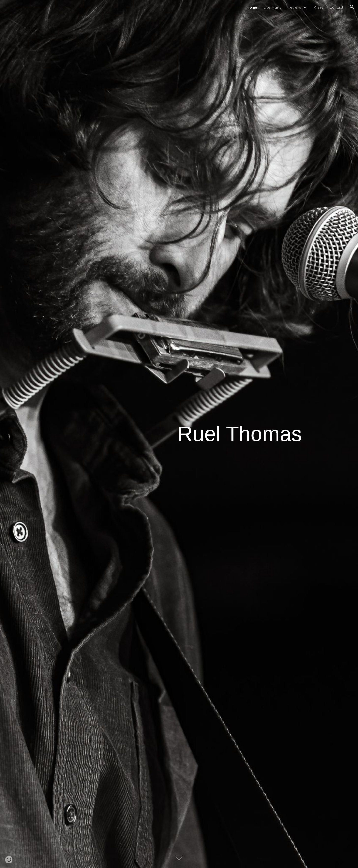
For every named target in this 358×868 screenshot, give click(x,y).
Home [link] (252, 7)
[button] (352, 7)
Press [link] (318, 7)
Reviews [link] (295, 7)
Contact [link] (336, 7)
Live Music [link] (272, 7)
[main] (240, 434)
